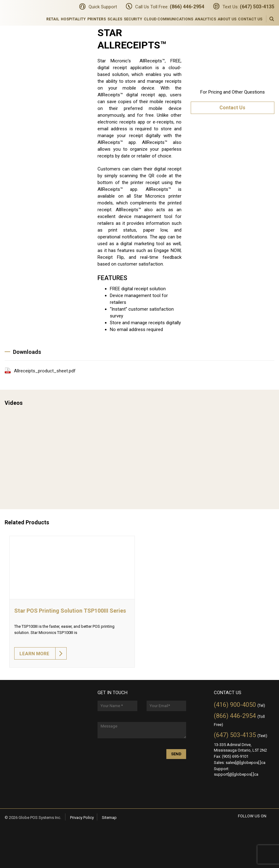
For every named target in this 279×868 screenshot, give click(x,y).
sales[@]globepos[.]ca (246, 763)
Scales (115, 19)
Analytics (205, 19)
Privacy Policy (82, 818)
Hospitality (73, 19)
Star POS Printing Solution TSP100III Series (70, 611)
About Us (227, 19)
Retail (53, 19)
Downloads (23, 352)
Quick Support (103, 7)
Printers (97, 19)
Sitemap (109, 818)
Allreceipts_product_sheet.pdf (45, 371)
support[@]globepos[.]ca (236, 774)
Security (133, 19)
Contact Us (250, 19)
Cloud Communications (169, 19)
